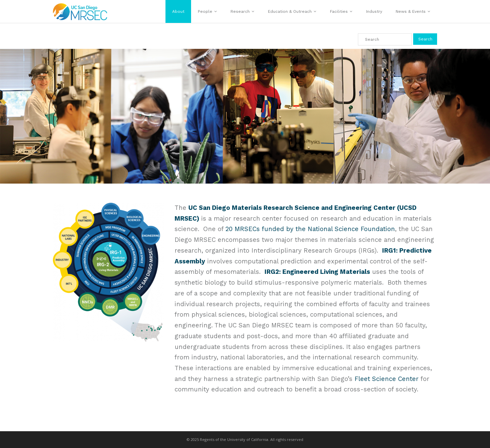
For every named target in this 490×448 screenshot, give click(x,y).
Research (240, 11)
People (205, 11)
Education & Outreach (290, 11)
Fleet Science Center (387, 379)
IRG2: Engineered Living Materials (317, 272)
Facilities (339, 11)
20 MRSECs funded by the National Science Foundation (310, 229)
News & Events (411, 11)
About (178, 11)
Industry (374, 11)
